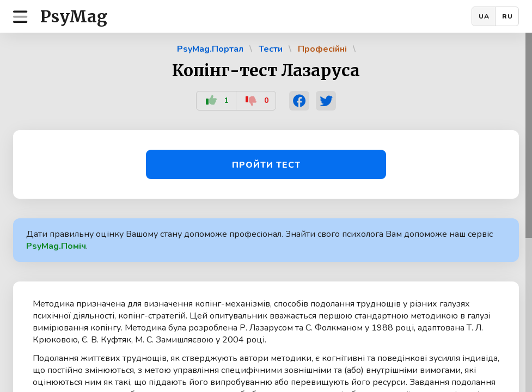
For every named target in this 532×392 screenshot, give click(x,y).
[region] (266, 212)
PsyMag (74, 16)
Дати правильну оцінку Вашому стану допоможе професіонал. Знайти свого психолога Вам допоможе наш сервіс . (259, 240)
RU (507, 16)
